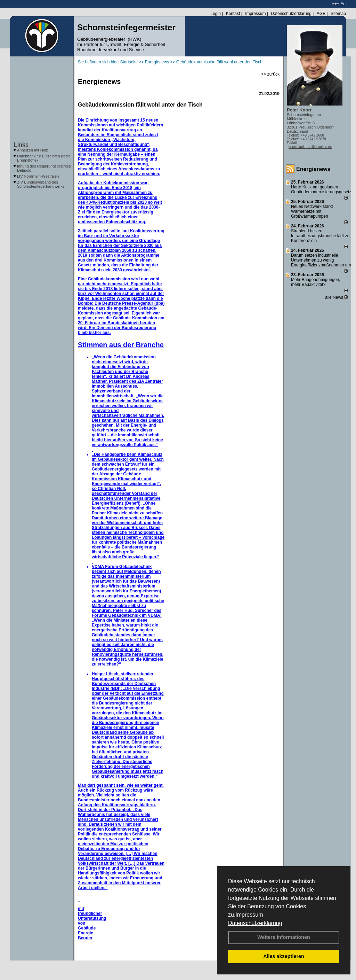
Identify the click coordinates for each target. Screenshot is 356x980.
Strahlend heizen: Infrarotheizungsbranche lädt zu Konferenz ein (320, 236)
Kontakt (233, 14)
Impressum (249, 915)
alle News (336, 297)
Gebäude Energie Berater (87, 933)
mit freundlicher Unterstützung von (92, 916)
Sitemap (338, 14)
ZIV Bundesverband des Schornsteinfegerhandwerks (41, 184)
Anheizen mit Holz (33, 150)
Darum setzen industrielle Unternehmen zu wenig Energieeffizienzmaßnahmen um (321, 260)
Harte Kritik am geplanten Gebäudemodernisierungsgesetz (321, 189)
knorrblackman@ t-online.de (310, 147)
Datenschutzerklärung (255, 923)
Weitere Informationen (284, 937)
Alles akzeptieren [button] (284, 956)
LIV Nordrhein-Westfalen (38, 176)
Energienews (313, 169)
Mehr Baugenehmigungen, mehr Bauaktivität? (315, 282)
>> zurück (270, 74)
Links (21, 145)
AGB (321, 14)
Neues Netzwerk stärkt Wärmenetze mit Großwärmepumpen (312, 211)
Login (215, 14)
